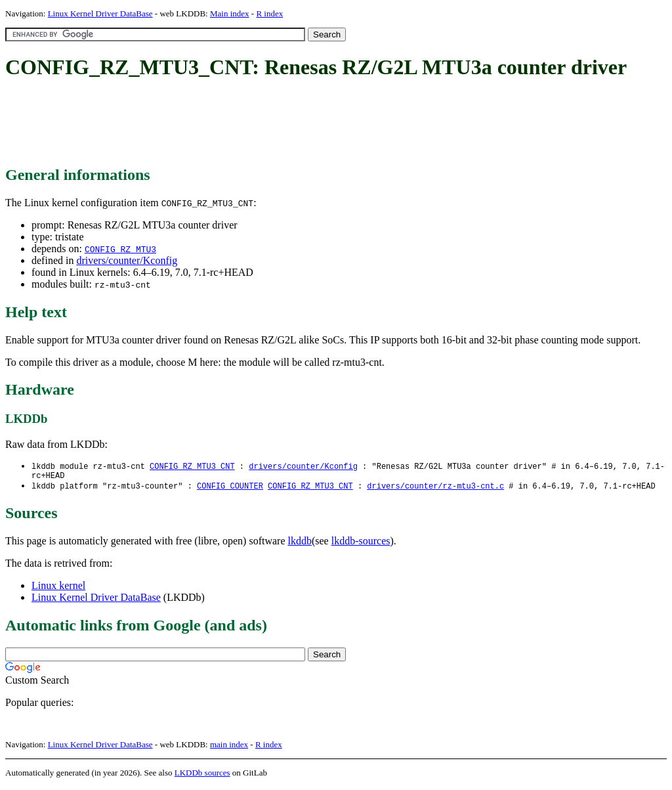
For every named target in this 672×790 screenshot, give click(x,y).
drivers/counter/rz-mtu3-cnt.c (435, 489)
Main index (230, 13)
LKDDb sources (202, 776)
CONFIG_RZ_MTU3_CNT (192, 467)
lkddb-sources (361, 544)
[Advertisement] (244, 123)
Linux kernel (58, 589)
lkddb (300, 544)
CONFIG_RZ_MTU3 (120, 249)
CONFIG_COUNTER (230, 489)
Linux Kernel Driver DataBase (100, 13)
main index (229, 748)
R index (269, 13)
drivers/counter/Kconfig (127, 260)
